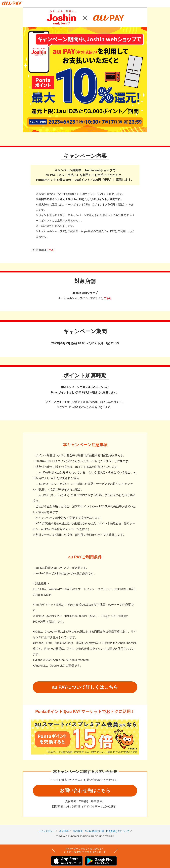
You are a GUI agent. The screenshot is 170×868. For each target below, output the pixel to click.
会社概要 (64, 831)
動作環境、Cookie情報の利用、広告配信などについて (101, 831)
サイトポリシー (46, 831)
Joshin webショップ (85, 293)
